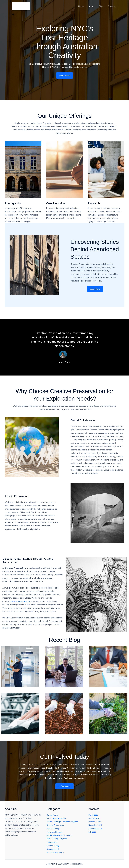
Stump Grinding (54, 846)
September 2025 (96, 829)
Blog (102, 6)
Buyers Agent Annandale (58, 819)
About (94, 6)
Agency (29, 602)
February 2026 (95, 819)
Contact (112, 6)
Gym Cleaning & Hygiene (58, 839)
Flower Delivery (54, 829)
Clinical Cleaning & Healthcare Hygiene (64, 822)
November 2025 (96, 826)
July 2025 (93, 832)
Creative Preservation (56, 826)
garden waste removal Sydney (60, 836)
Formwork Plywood (55, 832)
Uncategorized (53, 849)
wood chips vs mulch (56, 852)
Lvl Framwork (53, 842)
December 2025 (96, 822)
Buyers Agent (53, 816)
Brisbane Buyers (18, 602)
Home (84, 6)
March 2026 (94, 816)
